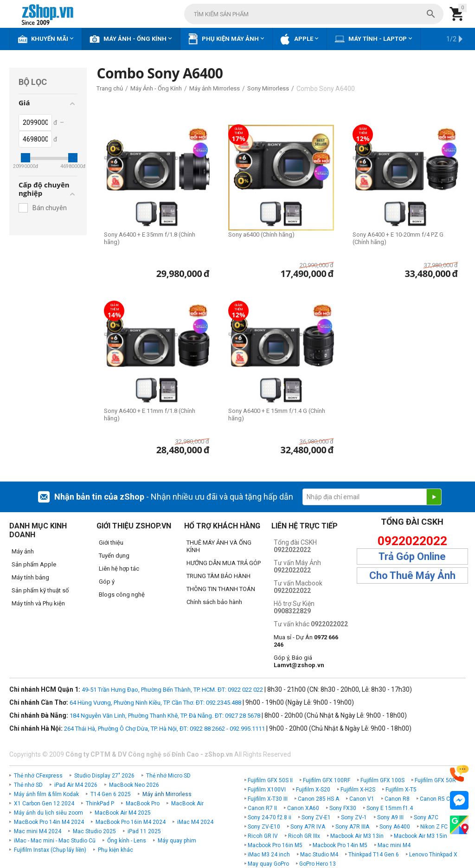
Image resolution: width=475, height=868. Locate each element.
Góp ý (107, 582)
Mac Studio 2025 (94, 831)
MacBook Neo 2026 (134, 785)
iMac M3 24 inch (269, 855)
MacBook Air (187, 804)
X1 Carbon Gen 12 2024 (44, 804)
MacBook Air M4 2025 (123, 813)
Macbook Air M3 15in (420, 836)
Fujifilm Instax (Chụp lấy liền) (50, 850)
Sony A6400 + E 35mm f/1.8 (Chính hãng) (150, 238)
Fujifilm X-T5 (401, 790)
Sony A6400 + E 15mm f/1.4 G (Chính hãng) (277, 415)
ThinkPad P (100, 804)
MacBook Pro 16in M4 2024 (131, 822)
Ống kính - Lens (127, 841)
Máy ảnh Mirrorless (167, 794)
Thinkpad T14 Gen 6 (374, 855)
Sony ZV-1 (354, 817)
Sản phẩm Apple (34, 564)
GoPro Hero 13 (318, 864)
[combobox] (314, 14)
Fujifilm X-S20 (313, 790)
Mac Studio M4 (319, 855)
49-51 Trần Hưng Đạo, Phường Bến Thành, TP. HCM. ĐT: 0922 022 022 (172, 690)
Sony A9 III (390, 817)
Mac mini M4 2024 (38, 831)
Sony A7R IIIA (352, 827)
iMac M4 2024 (195, 822)
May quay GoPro (268, 864)
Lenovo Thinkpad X (433, 855)
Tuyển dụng (114, 556)
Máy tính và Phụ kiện (38, 603)
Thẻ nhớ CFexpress (38, 776)
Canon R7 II (262, 808)
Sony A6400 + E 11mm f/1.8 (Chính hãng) (150, 415)
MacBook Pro (143, 804)
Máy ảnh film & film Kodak (46, 794)
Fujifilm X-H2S (358, 790)
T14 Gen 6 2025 (111, 794)
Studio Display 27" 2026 (104, 776)
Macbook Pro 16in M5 (275, 845)
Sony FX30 (343, 808)
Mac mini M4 (394, 845)
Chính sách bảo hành (214, 602)
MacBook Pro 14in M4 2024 (49, 822)
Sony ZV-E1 (316, 817)
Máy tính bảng (30, 577)
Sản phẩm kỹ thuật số (40, 590)
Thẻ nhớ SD (28, 785)
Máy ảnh (23, 551)
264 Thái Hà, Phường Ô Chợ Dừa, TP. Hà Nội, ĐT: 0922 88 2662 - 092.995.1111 (164, 729)
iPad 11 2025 (144, 831)
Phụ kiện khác (116, 850)
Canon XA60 (303, 808)
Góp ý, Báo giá (299, 661)
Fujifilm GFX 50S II (270, 780)
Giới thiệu (111, 543)
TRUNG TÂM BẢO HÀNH (218, 576)
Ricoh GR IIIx (304, 836)
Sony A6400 (395, 827)
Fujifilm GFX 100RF (327, 780)
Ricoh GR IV (263, 836)
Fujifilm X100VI (267, 790)
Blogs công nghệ (122, 595)
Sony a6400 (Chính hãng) (261, 235)
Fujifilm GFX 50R (435, 780)
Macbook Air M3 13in (357, 836)
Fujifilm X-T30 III (268, 799)
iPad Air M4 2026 (76, 785)
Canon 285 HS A (318, 799)
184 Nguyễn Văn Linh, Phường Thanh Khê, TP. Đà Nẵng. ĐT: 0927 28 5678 (165, 716)
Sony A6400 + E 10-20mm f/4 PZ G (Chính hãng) (398, 238)
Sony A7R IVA (308, 827)
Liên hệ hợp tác (119, 569)
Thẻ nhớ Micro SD (168, 776)
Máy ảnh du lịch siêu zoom (48, 813)
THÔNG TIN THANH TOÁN (221, 589)
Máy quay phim (177, 841)
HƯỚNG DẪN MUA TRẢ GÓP (224, 563)
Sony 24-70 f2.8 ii (270, 817)
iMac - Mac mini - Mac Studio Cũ (55, 841)
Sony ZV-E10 (264, 827)
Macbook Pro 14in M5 (340, 845)
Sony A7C (426, 817)
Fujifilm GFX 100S (382, 780)
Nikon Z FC (434, 827)
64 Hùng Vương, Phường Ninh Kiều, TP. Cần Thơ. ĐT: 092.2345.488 (155, 703)
